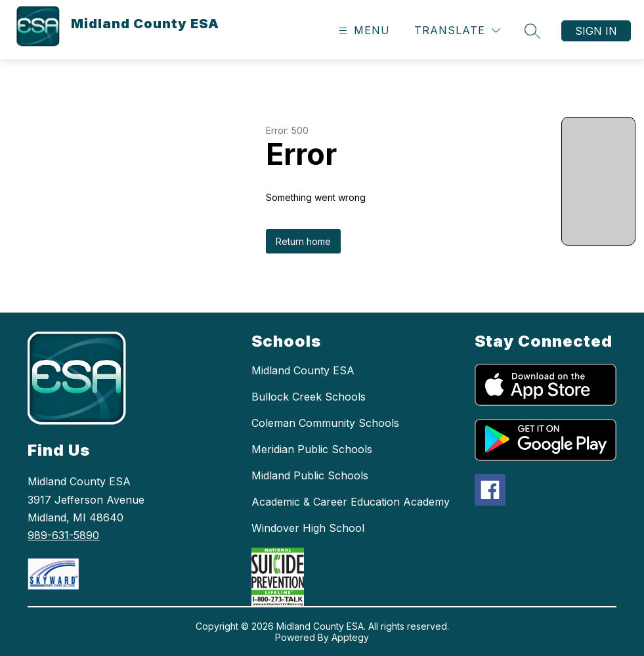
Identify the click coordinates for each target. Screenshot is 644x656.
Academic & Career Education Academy (351, 502)
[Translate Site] (457, 31)
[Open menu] (363, 31)
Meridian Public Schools (312, 449)
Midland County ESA (303, 370)
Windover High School (308, 528)
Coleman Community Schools (325, 423)
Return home (303, 241)
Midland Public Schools (310, 475)
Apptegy (350, 637)
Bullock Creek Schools (309, 397)
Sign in (596, 31)
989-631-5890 (63, 535)
